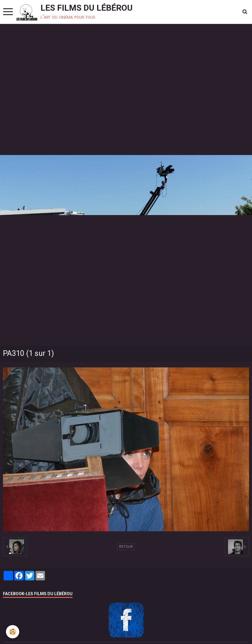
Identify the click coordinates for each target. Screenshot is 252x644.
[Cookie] (13, 632)
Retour (126, 547)
